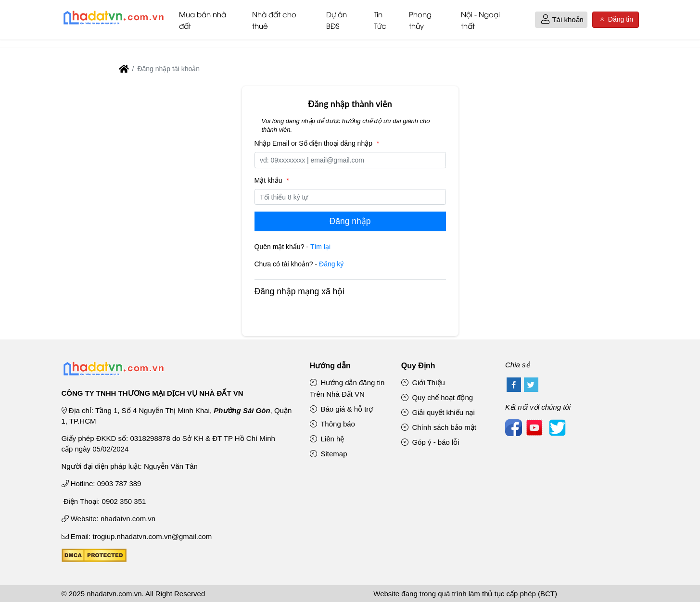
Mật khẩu (273, 180)
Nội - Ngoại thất (480, 20)
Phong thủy (420, 20)
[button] (545, 20)
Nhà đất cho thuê (274, 20)
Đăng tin (615, 20)
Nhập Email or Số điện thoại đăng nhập (318, 143)
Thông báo (332, 424)
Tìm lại (320, 247)
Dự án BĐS (337, 20)
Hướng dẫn (330, 366)
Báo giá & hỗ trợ (342, 409)
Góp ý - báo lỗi (430, 442)
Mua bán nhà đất (203, 20)
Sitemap (329, 454)
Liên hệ (327, 439)
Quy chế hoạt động (437, 397)
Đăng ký (331, 264)
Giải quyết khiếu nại (438, 412)
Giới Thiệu (423, 383)
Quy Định (418, 366)
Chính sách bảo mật (439, 427)
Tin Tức (380, 20)
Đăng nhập (350, 221)
